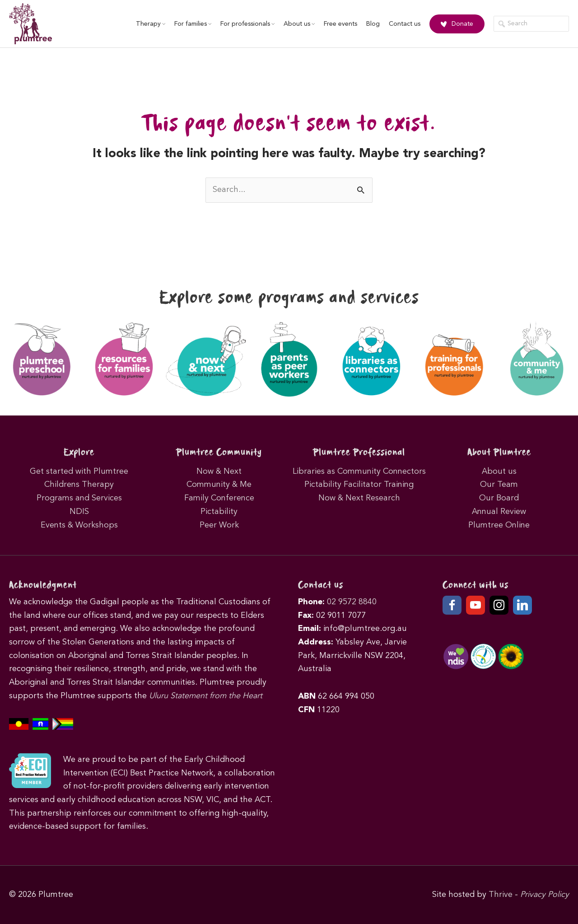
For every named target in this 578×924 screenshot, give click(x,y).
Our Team (499, 485)
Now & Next (219, 471)
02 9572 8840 (352, 602)
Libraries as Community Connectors (359, 471)
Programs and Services (79, 498)
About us (299, 24)
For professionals (247, 24)
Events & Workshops (79, 525)
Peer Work (219, 525)
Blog (373, 24)
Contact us (405, 24)
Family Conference (219, 498)
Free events (340, 24)
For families (193, 24)
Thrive (501, 895)
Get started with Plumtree (79, 471)
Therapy (151, 24)
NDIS (79, 512)
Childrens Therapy (79, 485)
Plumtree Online (499, 525)
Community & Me (219, 485)
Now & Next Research (359, 498)
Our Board (499, 498)
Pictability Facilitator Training (359, 485)
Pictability (219, 512)
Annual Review (499, 512)
